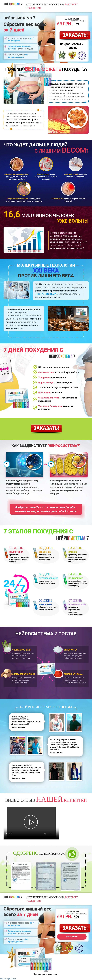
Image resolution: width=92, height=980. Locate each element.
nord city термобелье (8, 979)
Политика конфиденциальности (46, 974)
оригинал (72, 937)
